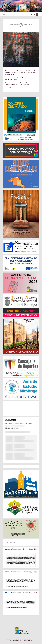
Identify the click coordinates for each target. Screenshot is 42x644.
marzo (14, 424)
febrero (10, 424)
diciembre (22, 426)
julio (27, 424)
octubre (13, 426)
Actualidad (18, 22)
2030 (17, 428)
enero (7, 424)
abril (17, 424)
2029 (15, 428)
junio (24, 424)
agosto (30, 424)
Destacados (24, 22)
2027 (9, 428)
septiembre (8, 426)
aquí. (23, 88)
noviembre (17, 426)
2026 (6, 428)
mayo (21, 424)
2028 (12, 428)
